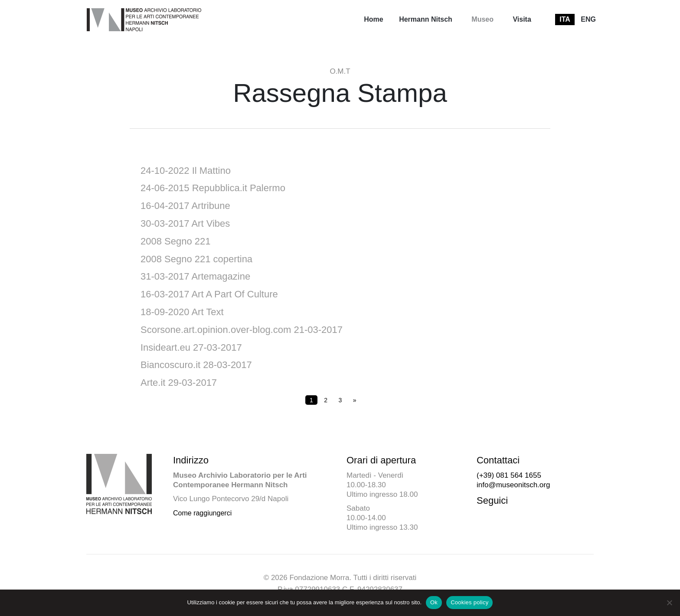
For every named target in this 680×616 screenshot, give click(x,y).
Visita (522, 19)
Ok (434, 602)
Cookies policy (469, 602)
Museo (482, 19)
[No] (669, 603)
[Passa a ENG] (588, 20)
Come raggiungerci (202, 513)
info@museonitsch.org (513, 485)
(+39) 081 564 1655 (509, 475)
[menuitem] (373, 20)
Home (373, 19)
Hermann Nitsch (426, 19)
